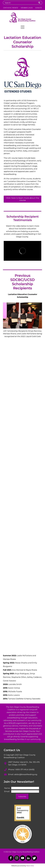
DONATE (39, 8)
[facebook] (11, 858)
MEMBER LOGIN (27, 8)
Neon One (30, 866)
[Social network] (34, 858)
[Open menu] (23, 27)
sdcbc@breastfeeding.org (26, 774)
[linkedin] (28, 858)
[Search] (23, 3)
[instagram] (17, 858)
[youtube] (23, 858)
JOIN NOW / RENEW (11, 8)
